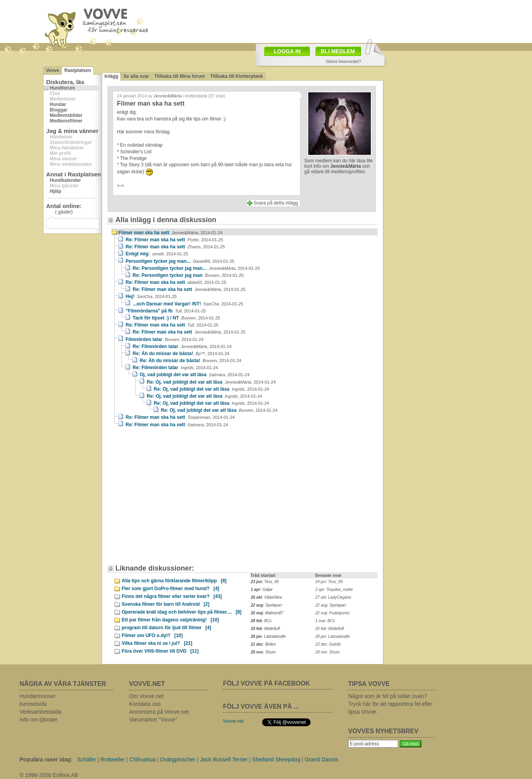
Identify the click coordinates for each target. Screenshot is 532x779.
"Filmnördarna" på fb (166, 311)
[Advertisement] (178, 500)
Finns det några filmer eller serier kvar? (172, 596)
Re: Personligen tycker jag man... (196, 268)
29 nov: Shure (327, 652)
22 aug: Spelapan (331, 605)
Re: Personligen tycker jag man (188, 275)
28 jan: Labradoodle (332, 636)
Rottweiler (113, 759)
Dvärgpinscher (178, 759)
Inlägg (111, 76)
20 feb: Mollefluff (330, 629)
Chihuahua (142, 759)
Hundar (58, 104)
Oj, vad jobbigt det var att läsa (195, 375)
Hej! (151, 296)
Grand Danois (322, 759)
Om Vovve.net (146, 696)
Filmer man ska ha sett (171, 233)
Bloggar (58, 110)
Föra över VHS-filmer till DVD (160, 651)
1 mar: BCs (325, 621)
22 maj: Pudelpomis (332, 613)
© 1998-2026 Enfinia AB (49, 775)
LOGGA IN (287, 51)
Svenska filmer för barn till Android (165, 604)
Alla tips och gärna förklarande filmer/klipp (174, 581)
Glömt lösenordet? (343, 61)
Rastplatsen (77, 70)
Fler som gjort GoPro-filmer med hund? (170, 589)
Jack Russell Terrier (224, 759)
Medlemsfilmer (66, 121)
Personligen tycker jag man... (180, 261)
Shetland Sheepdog (276, 759)
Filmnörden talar (164, 339)
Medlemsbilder (66, 115)
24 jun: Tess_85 (329, 582)
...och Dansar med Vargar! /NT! (188, 304)
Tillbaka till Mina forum (180, 76)
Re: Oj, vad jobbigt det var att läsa (211, 382)
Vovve (52, 70)
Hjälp (55, 191)
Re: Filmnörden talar (182, 346)
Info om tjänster (39, 720)
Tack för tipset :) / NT (176, 318)
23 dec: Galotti (328, 644)
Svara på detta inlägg (276, 203)
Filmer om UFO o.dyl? (152, 635)
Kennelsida (33, 704)
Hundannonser (38, 696)
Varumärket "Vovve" (153, 720)
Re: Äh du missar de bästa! (181, 354)
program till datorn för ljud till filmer (166, 628)
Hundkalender (65, 180)
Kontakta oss (145, 704)
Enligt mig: (157, 254)
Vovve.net (233, 721)
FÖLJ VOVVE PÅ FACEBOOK (266, 683)
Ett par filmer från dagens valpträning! (170, 620)
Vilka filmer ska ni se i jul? (157, 643)
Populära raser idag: (46, 759)
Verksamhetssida (40, 712)
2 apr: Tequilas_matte (334, 590)
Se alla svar (136, 76)
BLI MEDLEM (338, 51)
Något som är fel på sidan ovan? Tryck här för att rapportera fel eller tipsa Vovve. (390, 704)
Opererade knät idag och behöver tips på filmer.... (182, 612)
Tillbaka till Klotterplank (236, 76)
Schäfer (86, 759)
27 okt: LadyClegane (333, 597)
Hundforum (62, 88)
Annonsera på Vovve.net (159, 712)
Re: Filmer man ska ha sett (174, 240)
